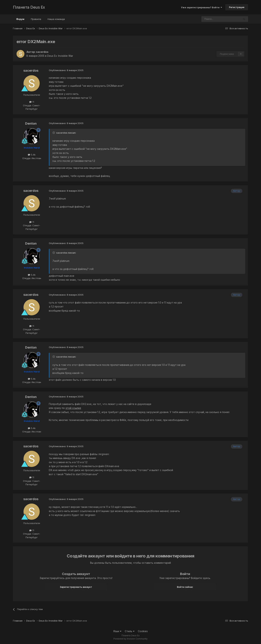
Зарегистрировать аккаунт (76, 587)
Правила (36, 19)
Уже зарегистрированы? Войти (201, 7)
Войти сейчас (185, 587)
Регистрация (237, 7)
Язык (117, 631)
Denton (31, 123)
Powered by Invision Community (130, 639)
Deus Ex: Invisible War (60, 56)
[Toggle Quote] (54, 133)
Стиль (130, 631)
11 (32, 102)
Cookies (143, 631)
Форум (20, 21)
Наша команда (56, 19)
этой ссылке (73, 408)
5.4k (32, 155)
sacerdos (42, 52)
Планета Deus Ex (29, 7)
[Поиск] (211, 19)
